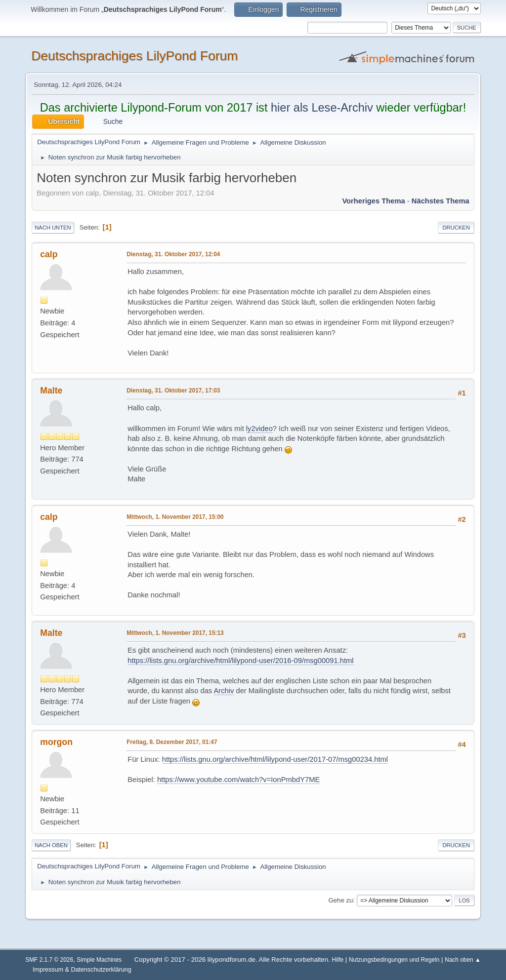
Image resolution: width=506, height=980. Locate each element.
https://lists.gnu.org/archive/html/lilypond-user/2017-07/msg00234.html (275, 759)
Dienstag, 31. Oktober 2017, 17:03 (173, 391)
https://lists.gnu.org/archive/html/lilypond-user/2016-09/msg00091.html (240, 661)
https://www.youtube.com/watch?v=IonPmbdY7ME (238, 780)
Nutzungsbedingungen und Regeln (394, 960)
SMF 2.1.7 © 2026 (49, 960)
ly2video (259, 429)
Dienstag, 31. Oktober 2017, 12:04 (173, 254)
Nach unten (53, 228)
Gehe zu (340, 900)
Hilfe (337, 960)
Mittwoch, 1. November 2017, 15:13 (175, 633)
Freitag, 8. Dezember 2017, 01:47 (172, 742)
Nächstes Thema (441, 201)
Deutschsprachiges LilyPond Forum (134, 56)
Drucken (456, 228)
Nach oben (51, 845)
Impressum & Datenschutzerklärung (82, 970)
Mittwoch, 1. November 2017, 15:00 (175, 517)
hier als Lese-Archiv (322, 108)
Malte (51, 391)
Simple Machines (99, 960)
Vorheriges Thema (373, 201)
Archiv (224, 691)
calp (49, 254)
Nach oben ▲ (463, 960)
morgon (56, 742)
